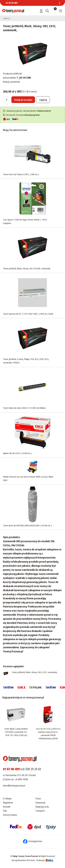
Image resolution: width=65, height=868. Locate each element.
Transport (40, 811)
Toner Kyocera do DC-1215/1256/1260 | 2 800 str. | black (28, 314)
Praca (38, 798)
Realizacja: (45, 860)
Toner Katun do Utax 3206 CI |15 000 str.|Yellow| (24, 408)
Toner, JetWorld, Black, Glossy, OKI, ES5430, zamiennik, (27, 268)
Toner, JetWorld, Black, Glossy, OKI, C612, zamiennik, (34, 672)
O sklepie (7, 798)
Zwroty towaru (10, 815)
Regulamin (8, 803)
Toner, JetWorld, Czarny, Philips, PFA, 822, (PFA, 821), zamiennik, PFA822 (26, 361)
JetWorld (18, 74)
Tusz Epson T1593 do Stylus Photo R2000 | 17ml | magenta (25, 221)
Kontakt (7, 807)
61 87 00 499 (12, 3)
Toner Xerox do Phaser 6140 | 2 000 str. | (21, 174)
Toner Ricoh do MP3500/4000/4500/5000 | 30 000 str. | (27, 525)
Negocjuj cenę (42, 807)
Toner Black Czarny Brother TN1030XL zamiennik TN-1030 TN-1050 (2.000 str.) (16, 732)
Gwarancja (40, 803)
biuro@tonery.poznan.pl (14, 786)
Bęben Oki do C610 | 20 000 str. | (17, 453)
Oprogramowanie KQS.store (23, 860)
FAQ (5, 811)
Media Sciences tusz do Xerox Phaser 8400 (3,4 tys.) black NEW (28, 478)
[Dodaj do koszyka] (23, 100)
